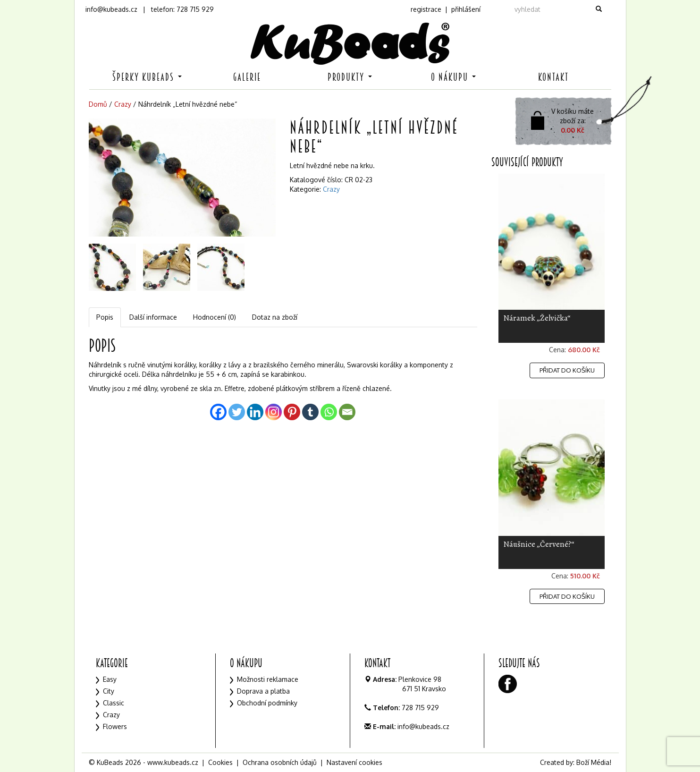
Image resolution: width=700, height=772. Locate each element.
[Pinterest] (292, 412)
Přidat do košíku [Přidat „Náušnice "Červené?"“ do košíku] (567, 596)
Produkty (350, 77)
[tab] (105, 317)
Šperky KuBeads (147, 77)
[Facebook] (218, 412)
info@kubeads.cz (111, 9)
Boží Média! (594, 762)
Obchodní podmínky (267, 703)
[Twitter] (237, 412)
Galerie (247, 77)
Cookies (220, 762)
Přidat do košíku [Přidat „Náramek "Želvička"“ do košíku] (567, 370)
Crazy (123, 104)
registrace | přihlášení (446, 9)
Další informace (153, 317)
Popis (105, 317)
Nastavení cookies (354, 762)
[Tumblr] (310, 412)
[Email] (347, 412)
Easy (110, 679)
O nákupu (453, 77)
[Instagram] (274, 412)
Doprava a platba (263, 691)
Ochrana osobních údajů (280, 762)
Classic (114, 703)
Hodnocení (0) (215, 317)
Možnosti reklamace (268, 679)
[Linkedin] (255, 412)
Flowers (115, 726)
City (109, 691)
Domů (98, 104)
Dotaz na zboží (275, 317)
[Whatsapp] (329, 412)
